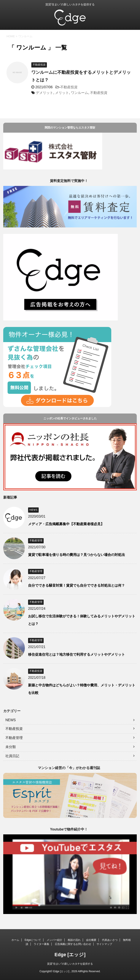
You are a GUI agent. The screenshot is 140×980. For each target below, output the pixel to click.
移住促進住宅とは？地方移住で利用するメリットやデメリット (76, 654)
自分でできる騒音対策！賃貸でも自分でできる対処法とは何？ (76, 585)
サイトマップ (104, 944)
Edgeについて (33, 940)
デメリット (45, 93)
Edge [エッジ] (70, 955)
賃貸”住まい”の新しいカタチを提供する (70, 964)
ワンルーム (80, 93)
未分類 (11, 747)
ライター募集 (41, 944)
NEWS (11, 720)
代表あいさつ (110, 940)
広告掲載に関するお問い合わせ (73, 944)
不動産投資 (69, 87)
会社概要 (91, 940)
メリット (62, 93)
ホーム (15, 940)
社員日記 (12, 756)
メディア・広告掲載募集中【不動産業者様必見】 (66, 524)
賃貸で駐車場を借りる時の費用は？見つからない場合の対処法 (76, 555)
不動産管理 (14, 738)
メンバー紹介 (54, 940)
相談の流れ (74, 940)
